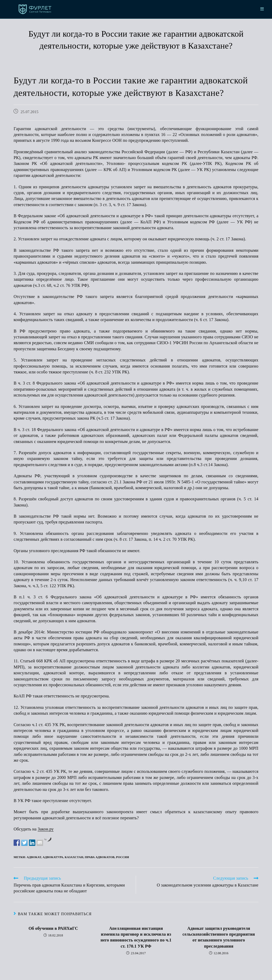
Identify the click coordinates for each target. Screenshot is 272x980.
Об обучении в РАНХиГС (53, 928)
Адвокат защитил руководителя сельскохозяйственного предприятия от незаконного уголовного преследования (219, 937)
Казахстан (74, 857)
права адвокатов (100, 857)
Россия (123, 857)
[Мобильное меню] (262, 9)
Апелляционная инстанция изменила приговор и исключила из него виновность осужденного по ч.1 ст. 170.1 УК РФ (136, 937)
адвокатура (53, 857)
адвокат (34, 857)
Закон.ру (46, 829)
